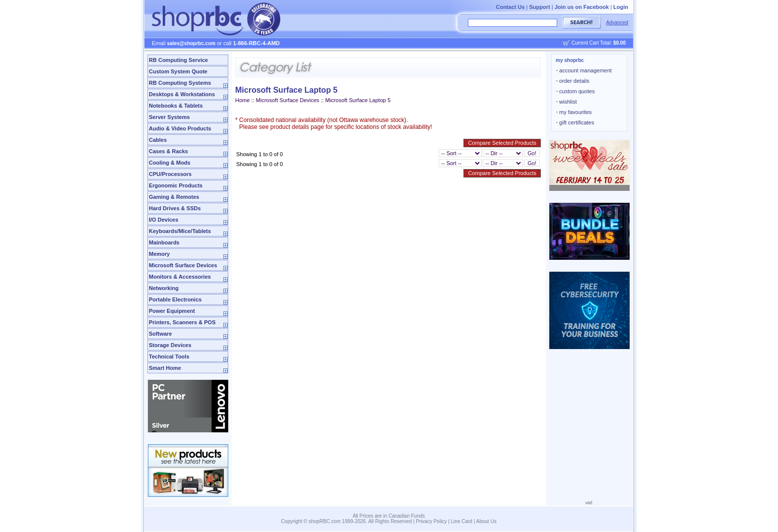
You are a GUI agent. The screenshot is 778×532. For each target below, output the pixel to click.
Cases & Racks (168, 151)
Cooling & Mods (170, 163)
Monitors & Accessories (180, 277)
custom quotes (576, 91)
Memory (159, 254)
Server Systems (169, 117)
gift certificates (575, 122)
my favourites (574, 112)
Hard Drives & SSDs (175, 208)
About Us (486, 521)
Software (160, 334)
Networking (164, 288)
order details (573, 81)
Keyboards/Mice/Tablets (180, 231)
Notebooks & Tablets (176, 106)
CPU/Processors (170, 174)
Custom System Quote (178, 71)
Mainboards (164, 242)
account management (584, 70)
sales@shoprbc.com (192, 43)
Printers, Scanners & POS (182, 322)
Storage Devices (170, 345)
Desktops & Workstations (182, 94)
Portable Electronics (175, 299)
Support (540, 7)
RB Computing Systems (180, 83)
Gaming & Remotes (174, 197)
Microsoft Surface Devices (183, 265)
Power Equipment (172, 311)
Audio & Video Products (180, 128)
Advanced (617, 23)
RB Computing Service (178, 60)
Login (621, 7)
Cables (158, 140)
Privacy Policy (431, 521)
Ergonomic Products (176, 185)
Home (242, 100)
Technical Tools (169, 356)
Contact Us (510, 7)
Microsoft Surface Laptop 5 (358, 100)
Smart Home (165, 368)
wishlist (567, 102)
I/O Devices (163, 220)
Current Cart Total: (599, 43)
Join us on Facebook (582, 7)
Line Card (462, 521)
